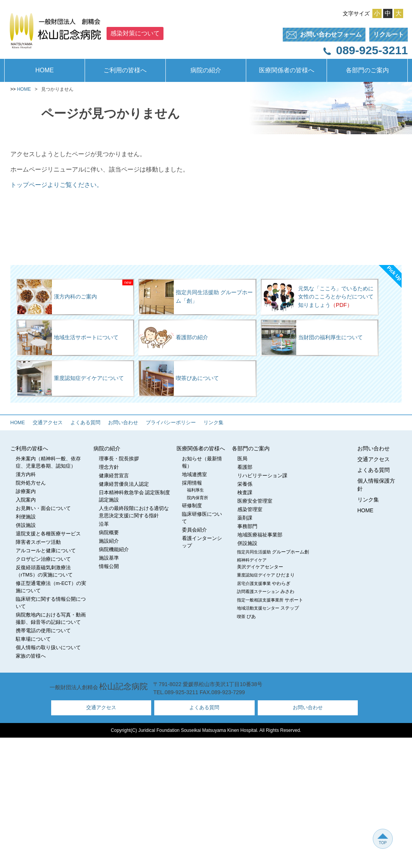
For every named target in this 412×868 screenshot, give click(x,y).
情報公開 (109, 566)
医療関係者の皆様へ (287, 70)
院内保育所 (198, 498)
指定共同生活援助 (273, 552)
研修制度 (192, 506)
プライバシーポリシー (171, 423)
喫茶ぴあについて (179, 378)
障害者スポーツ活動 (38, 542)
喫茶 (246, 616)
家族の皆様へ (31, 656)
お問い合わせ (123, 423)
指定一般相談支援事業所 (270, 600)
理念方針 (109, 467)
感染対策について (135, 33)
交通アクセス (48, 423)
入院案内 (26, 500)
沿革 (104, 524)
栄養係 (245, 484)
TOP (383, 839)
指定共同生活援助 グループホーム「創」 (196, 297)
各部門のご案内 (367, 70)
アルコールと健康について (46, 551)
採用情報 (192, 483)
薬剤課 (245, 518)
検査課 (245, 493)
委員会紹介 (194, 530)
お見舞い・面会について (43, 508)
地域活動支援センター (268, 608)
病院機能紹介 (114, 550)
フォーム (322, 35)
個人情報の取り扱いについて (48, 648)
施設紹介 (109, 541)
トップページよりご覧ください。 (57, 185)
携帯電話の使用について (43, 631)
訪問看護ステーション (266, 591)
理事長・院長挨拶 (119, 459)
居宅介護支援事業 (264, 583)
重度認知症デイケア (266, 575)
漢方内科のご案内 (57, 297)
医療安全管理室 (255, 501)
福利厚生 (195, 490)
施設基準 (109, 558)
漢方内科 (26, 475)
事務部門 (247, 526)
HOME (45, 70)
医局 (242, 459)
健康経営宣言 (114, 476)
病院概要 (109, 533)
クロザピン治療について (43, 559)
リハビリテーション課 (262, 476)
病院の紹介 (206, 70)
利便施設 (26, 517)
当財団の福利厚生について (312, 338)
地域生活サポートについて (68, 338)
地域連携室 (194, 475)
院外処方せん (31, 483)
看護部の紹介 (174, 338)
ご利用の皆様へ (125, 70)
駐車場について (33, 639)
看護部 (245, 467)
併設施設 (26, 525)
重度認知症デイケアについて (71, 378)
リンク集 (214, 423)
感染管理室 (250, 510)
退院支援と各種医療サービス (48, 534)
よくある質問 (85, 423)
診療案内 (26, 491)
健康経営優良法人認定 (124, 484)
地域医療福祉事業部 (260, 535)
